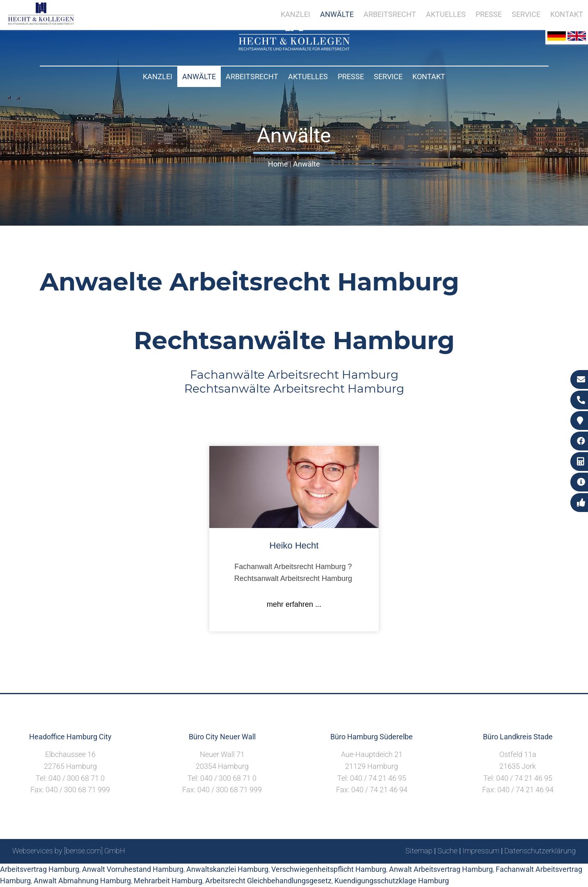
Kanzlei (158, 77)
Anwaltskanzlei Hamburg (227, 869)
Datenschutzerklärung (540, 851)
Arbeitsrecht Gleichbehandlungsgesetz (268, 881)
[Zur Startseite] (294, 48)
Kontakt (429, 77)
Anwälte (199, 77)
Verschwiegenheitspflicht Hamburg (329, 869)
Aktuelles (308, 77)
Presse (351, 77)
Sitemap (419, 851)
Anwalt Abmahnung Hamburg (82, 881)
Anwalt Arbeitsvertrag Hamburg (441, 869)
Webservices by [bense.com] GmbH (69, 851)
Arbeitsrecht (252, 77)
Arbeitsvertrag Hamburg (40, 869)
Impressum (481, 851)
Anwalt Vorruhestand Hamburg (133, 869)
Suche (447, 851)
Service (388, 77)
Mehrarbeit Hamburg (168, 881)
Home (278, 164)
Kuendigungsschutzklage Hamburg (392, 881)
